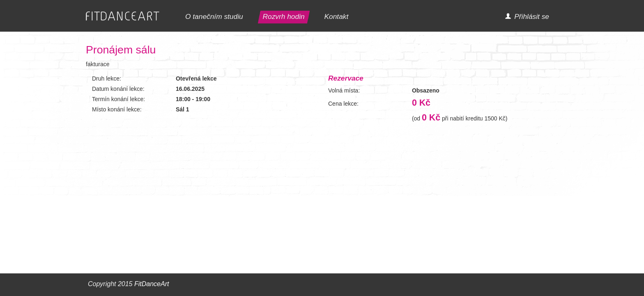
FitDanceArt (152, 284)
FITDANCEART (123, 16)
